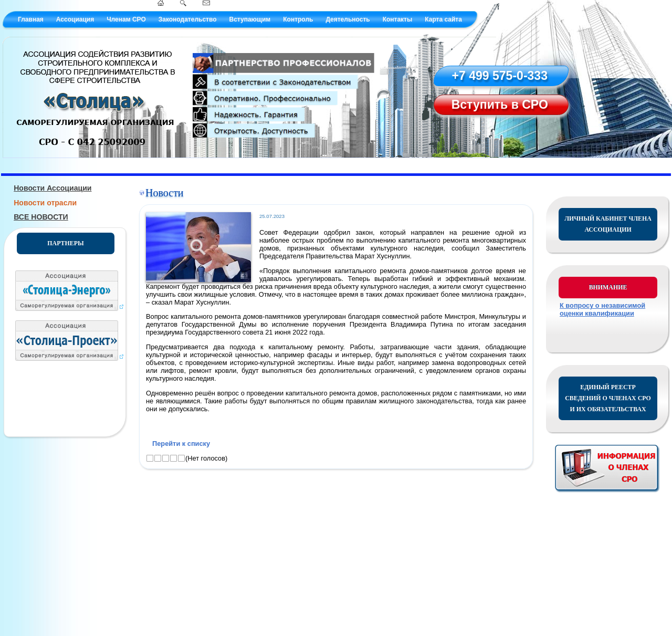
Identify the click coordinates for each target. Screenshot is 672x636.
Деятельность (348, 19)
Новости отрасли (45, 203)
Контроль (298, 19)
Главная (31, 19)
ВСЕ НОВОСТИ (41, 217)
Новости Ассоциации (52, 188)
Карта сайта (443, 19)
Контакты (398, 19)
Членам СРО (126, 19)
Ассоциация (75, 19)
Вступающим (250, 19)
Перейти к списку (181, 444)
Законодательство (188, 19)
